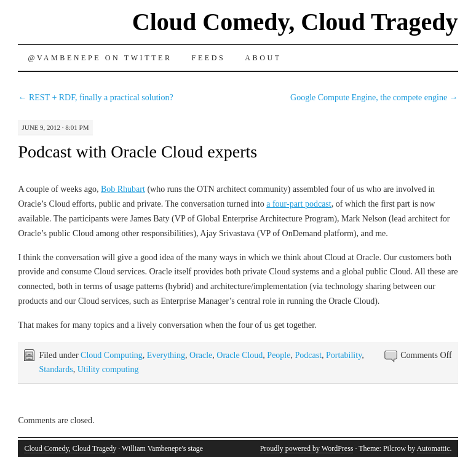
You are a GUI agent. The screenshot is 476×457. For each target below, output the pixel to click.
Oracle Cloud (240, 355)
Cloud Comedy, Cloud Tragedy (295, 22)
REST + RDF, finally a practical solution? (95, 97)
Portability (344, 355)
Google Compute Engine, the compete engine (374, 97)
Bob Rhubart (123, 189)
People (279, 355)
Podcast (308, 355)
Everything (166, 355)
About (263, 58)
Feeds (209, 58)
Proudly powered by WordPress (307, 448)
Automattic (434, 448)
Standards (56, 369)
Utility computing (108, 369)
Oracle (201, 355)
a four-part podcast (299, 204)
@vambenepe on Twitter (100, 58)
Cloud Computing (112, 355)
